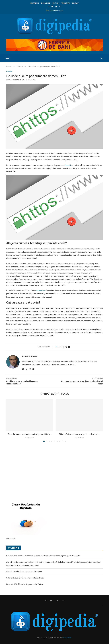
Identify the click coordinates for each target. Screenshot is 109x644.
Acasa (9, 66)
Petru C (9, 584)
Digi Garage (46, 3)
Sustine (55, 3)
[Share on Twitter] (63, 347)
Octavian (10, 578)
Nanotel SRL (68, 637)
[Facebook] (49, 7)
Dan (8, 556)
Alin (8, 562)
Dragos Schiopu (18, 80)
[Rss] (60, 7)
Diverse (20, 66)
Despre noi (35, 3)
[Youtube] (52, 7)
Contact (75, 3)
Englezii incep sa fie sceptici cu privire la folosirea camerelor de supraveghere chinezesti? (46, 556)
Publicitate (65, 3)
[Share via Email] (69, 347)
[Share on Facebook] (61, 347)
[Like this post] (58, 347)
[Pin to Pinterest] (66, 347)
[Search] (102, 58)
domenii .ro (41, 291)
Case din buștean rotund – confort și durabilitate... (30, 434)
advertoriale (11, 539)
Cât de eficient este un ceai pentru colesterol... (79, 434)
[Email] (56, 7)
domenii (68, 165)
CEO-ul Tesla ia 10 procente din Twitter (27, 572)
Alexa (8, 572)
